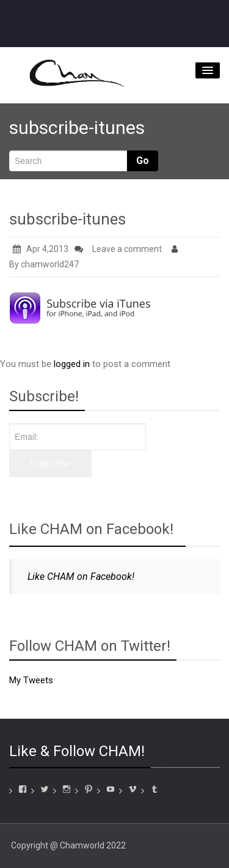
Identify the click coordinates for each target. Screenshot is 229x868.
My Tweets (31, 680)
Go (143, 161)
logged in (72, 364)
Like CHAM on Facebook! (91, 529)
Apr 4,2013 (41, 249)
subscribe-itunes (67, 219)
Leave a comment (127, 249)
